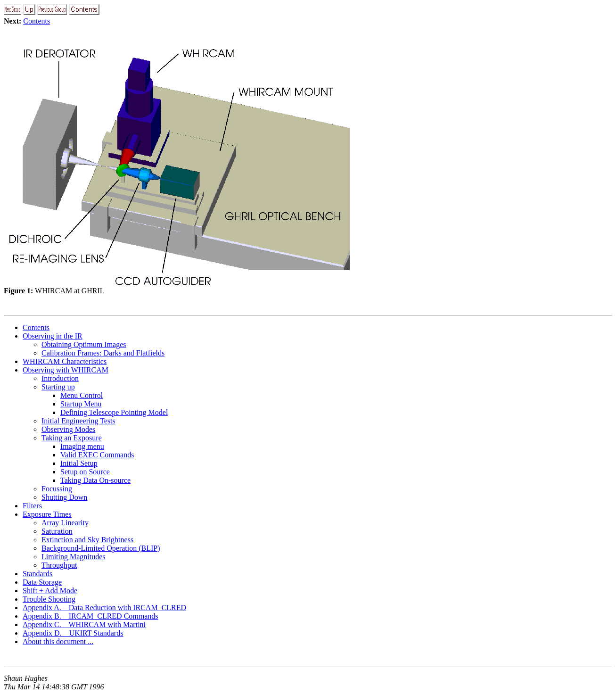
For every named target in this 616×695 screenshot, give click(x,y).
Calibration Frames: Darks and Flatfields (103, 353)
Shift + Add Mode (50, 591)
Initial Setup (79, 463)
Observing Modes (68, 429)
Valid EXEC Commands (97, 455)
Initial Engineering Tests (78, 421)
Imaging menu (82, 446)
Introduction (60, 378)
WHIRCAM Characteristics (65, 361)
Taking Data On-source (95, 480)
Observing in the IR (53, 336)
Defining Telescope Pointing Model (114, 412)
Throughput (59, 565)
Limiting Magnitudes (74, 557)
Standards (37, 574)
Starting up (58, 387)
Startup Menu (81, 404)
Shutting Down (64, 497)
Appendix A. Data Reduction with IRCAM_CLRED (104, 608)
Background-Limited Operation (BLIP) (101, 548)
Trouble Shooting (49, 599)
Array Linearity (65, 523)
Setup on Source (85, 472)
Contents (37, 21)
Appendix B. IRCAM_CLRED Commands (90, 616)
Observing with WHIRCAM (66, 370)
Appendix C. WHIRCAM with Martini (84, 625)
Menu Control (82, 395)
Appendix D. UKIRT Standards (73, 633)
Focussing (57, 489)
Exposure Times (47, 514)
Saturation (57, 531)
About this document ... (58, 641)
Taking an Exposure (72, 438)
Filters (32, 506)
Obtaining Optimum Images (84, 344)
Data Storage (42, 582)
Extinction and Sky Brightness (87, 540)
